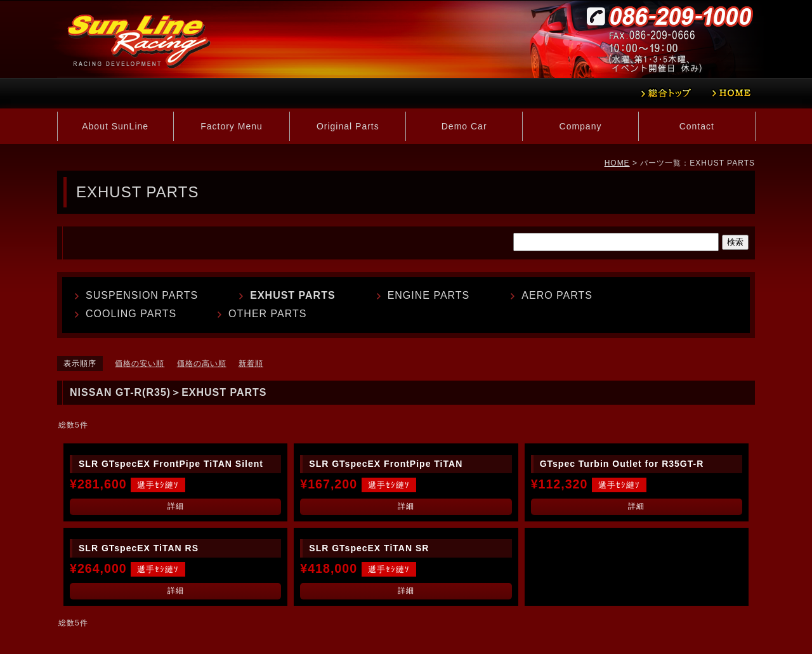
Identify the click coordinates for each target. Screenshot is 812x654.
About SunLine (115, 126)
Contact (697, 126)
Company (581, 126)
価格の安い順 (140, 363)
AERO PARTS (557, 295)
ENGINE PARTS (429, 295)
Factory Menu (232, 126)
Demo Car (464, 126)
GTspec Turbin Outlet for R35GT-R (622, 464)
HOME (617, 163)
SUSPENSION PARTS (142, 295)
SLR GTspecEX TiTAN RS (139, 548)
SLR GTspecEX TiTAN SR (369, 548)
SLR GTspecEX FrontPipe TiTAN (386, 464)
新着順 (251, 363)
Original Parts (348, 126)
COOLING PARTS (131, 314)
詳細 (176, 506)
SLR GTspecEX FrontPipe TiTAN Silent (171, 464)
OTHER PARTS (267, 314)
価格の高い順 (202, 363)
